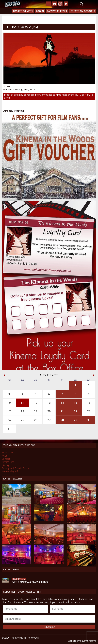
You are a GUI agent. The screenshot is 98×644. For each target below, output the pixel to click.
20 (49, 411)
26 (36, 420)
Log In (40, 11)
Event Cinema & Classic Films (30, 582)
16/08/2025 (19, 579)
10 (9, 403)
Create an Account (83, 11)
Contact (6, 459)
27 (49, 420)
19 (36, 411)
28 (62, 420)
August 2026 (49, 375)
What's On (7, 452)
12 (36, 403)
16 (89, 403)
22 (76, 411)
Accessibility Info (10, 471)
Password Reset (57, 11)
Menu (89, 2)
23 (89, 411)
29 (76, 420)
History (5, 465)
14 (62, 403)
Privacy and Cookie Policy (15, 468)
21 (62, 411)
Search (82, 4)
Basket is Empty (23, 11)
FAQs (5, 456)
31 (9, 429)
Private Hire (8, 462)
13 (49, 403)
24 (9, 420)
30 (89, 420)
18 (22, 411)
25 (22, 420)
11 (22, 403)
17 (9, 411)
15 (76, 403)
